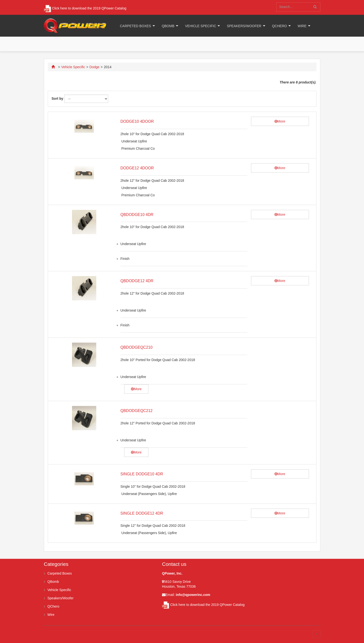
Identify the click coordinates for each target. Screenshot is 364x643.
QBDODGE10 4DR (137, 215)
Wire (302, 26)
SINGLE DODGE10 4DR (142, 474)
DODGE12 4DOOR (137, 168)
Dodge (94, 67)
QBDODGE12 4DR (137, 281)
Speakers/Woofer (244, 26)
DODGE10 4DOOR (137, 121)
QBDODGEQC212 (137, 411)
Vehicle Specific (201, 26)
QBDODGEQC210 (137, 347)
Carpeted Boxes (136, 26)
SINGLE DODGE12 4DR (142, 513)
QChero (279, 26)
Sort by (57, 99)
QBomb (168, 26)
